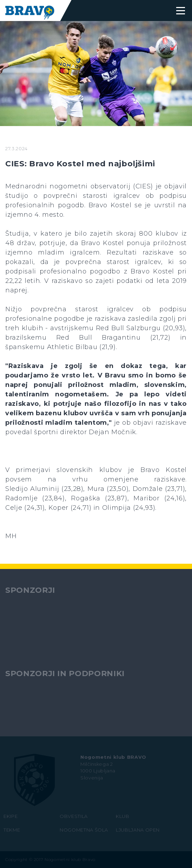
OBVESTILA (74, 816)
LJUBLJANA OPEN (138, 830)
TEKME (12, 830)
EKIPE (11, 816)
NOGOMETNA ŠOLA (84, 830)
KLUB (123, 816)
